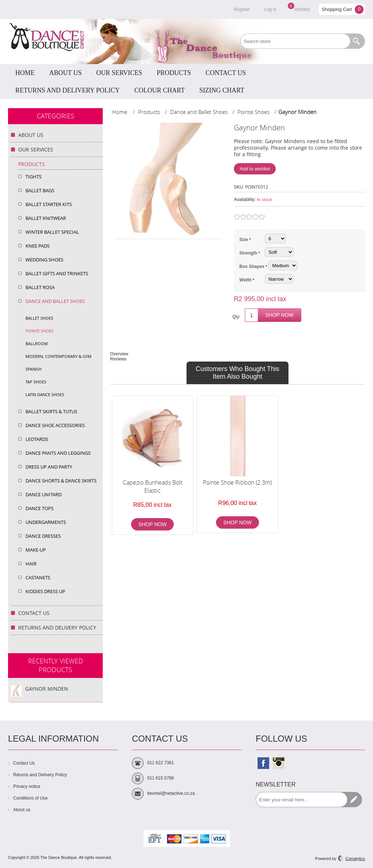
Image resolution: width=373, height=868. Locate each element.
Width (246, 280)
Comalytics (352, 859)
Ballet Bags (40, 190)
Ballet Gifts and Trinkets (57, 273)
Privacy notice (27, 786)
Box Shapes (252, 267)
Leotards (37, 439)
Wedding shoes (44, 260)
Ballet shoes (39, 318)
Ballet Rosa (40, 287)
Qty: (236, 317)
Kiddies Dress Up (45, 591)
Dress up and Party (49, 467)
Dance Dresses (43, 536)
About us (22, 810)
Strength (249, 253)
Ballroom (37, 344)
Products (32, 164)
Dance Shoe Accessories (55, 425)
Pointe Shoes (40, 331)
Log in (270, 9)
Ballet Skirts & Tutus (51, 411)
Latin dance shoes (45, 394)
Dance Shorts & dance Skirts (61, 481)
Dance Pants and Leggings (58, 453)
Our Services (36, 149)
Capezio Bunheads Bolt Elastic (153, 486)
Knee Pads (38, 246)
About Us (31, 135)
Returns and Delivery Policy (57, 628)
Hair (31, 564)
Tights (34, 177)
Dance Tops (40, 508)
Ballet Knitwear (46, 218)
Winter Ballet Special (52, 232)
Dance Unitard (44, 494)
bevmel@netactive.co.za (171, 793)
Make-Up (36, 550)
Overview (119, 354)
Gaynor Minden (47, 689)
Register (242, 9)
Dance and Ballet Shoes (55, 301)
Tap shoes (36, 382)
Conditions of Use (30, 798)
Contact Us (34, 613)
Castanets (38, 577)
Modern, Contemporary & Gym (58, 356)
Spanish (34, 369)
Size (244, 240)
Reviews (118, 359)
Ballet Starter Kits (49, 204)
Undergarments (46, 522)
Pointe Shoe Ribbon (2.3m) (237, 482)
